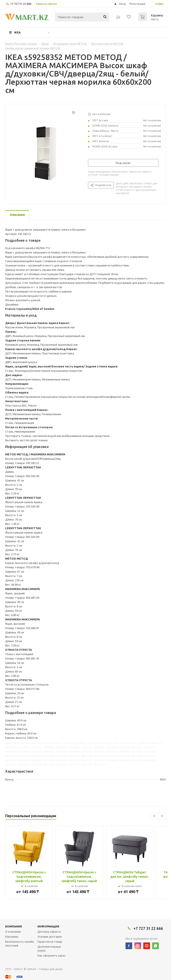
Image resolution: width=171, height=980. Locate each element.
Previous (155, 816)
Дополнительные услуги (49, 949)
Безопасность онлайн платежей (20, 944)
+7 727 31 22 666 (21, 4)
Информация (48, 926)
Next (162, 816)
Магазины (12, 937)
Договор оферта (49, 932)
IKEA (17, 32)
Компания (14, 926)
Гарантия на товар (50, 942)
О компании (13, 932)
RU (162, 4)
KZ (157, 4)
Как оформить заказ (51, 955)
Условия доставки (50, 937)
